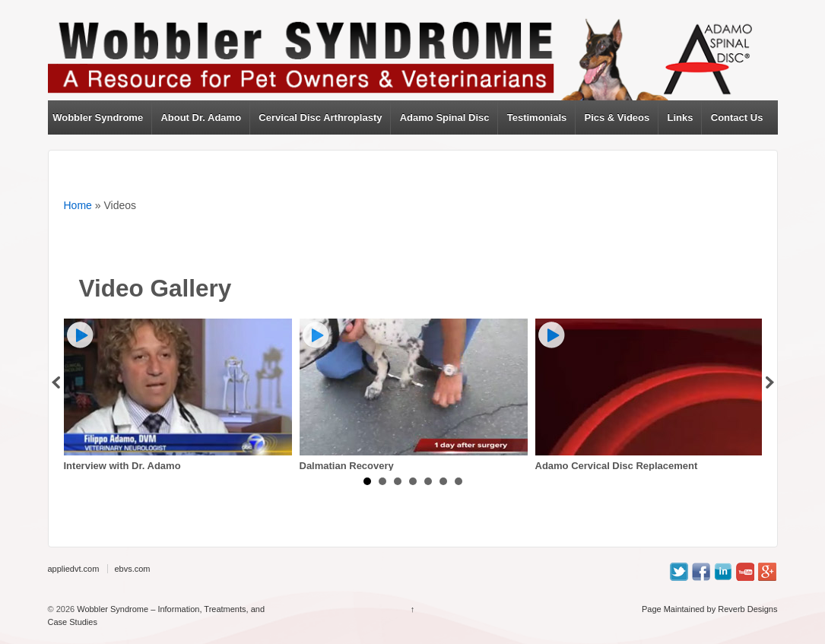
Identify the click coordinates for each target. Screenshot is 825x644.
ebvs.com (132, 569)
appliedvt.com (74, 569)
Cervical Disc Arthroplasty (320, 117)
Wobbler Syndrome (98, 117)
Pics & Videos (617, 117)
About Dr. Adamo (201, 117)
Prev (56, 382)
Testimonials (537, 117)
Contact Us (737, 117)
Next (770, 382)
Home (78, 205)
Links (681, 117)
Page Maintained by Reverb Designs (710, 609)
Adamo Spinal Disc (445, 117)
